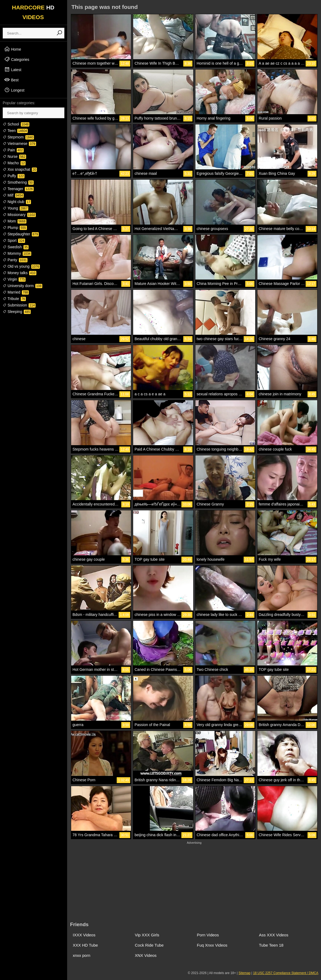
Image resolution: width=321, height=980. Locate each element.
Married (16, 292)
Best (11, 80)
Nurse (14, 156)
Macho (14, 163)
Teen (15, 131)
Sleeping (17, 312)
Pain (13, 150)
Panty (15, 260)
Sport (14, 240)
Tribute (14, 299)
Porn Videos (208, 935)
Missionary (19, 215)
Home (13, 49)
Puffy (14, 176)
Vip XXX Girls (147, 935)
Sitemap (244, 973)
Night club (17, 202)
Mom (15, 221)
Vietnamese (19, 144)
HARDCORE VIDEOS (33, 12)
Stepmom (18, 137)
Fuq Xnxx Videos (212, 945)
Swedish (16, 247)
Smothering (18, 182)
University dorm (23, 286)
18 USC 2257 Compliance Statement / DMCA (286, 973)
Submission (19, 305)
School (16, 124)
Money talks (20, 273)
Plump (15, 228)
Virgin (14, 279)
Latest (13, 69)
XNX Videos (146, 955)
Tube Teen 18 (271, 945)
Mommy (17, 253)
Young (15, 208)
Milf (13, 195)
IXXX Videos (84, 935)
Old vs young (21, 266)
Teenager (18, 189)
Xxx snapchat (20, 169)
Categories (17, 59)
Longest (14, 90)
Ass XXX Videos (274, 935)
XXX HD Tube (85, 945)
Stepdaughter (21, 234)
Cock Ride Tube (149, 945)
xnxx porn (82, 955)
